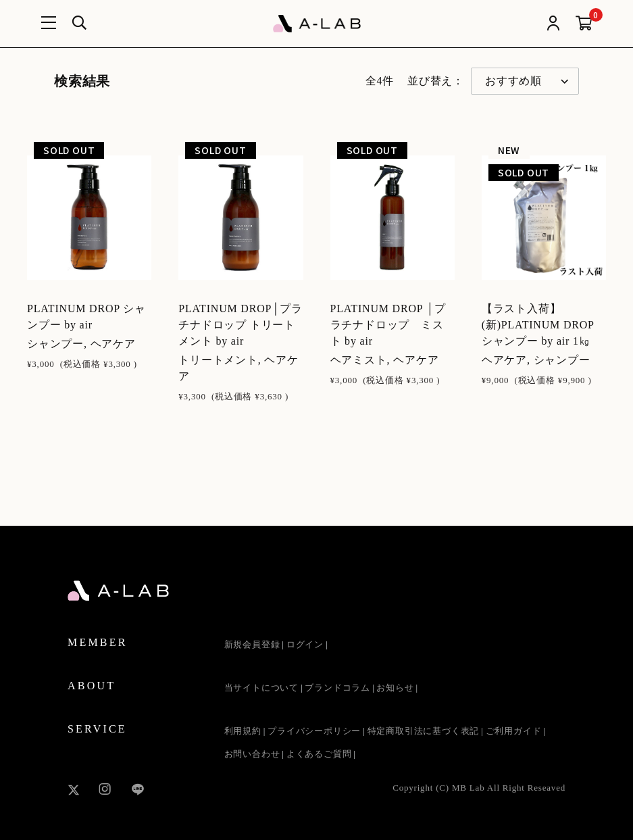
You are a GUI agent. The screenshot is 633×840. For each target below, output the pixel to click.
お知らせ (395, 688)
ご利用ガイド (514, 731)
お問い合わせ (252, 754)
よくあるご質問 (319, 754)
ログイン (305, 644)
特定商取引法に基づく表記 (424, 731)
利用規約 (243, 731)
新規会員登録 (252, 644)
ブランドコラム (337, 688)
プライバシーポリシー (314, 731)
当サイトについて (261, 688)
